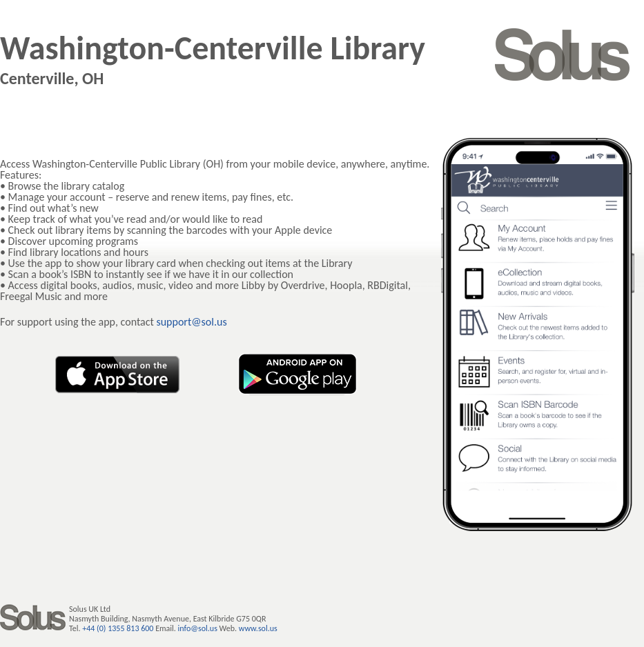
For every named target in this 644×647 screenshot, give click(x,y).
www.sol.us (258, 628)
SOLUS (563, 54)
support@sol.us (191, 322)
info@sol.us (198, 628)
